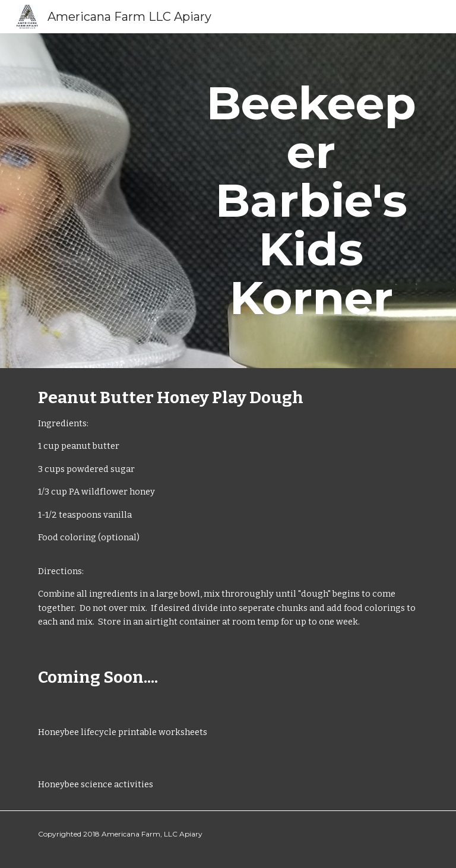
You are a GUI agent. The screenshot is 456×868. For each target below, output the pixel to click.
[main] (311, 201)
